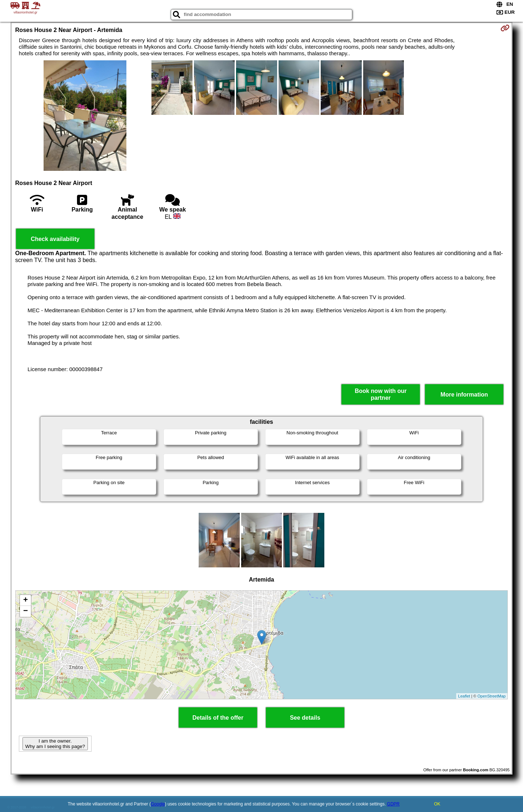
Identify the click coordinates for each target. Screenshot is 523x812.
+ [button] (26, 600)
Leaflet (464, 696)
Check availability (55, 239)
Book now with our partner (381, 394)
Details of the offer (218, 718)
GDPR (394, 804)
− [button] (26, 611)
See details (305, 718)
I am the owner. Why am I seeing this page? (55, 744)
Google (158, 804)
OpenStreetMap (492, 696)
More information (464, 395)
